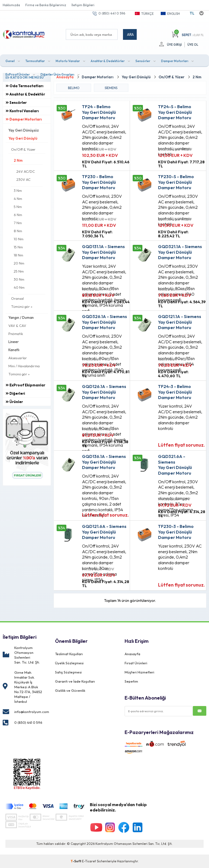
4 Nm (18, 199)
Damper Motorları (175, 61)
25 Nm (19, 271)
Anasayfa (132, 654)
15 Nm (18, 247)
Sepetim (131, 681)
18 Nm (18, 255)
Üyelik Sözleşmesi (69, 663)
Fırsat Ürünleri (136, 663)
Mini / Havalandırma (24, 366)
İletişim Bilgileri (83, 5)
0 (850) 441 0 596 (112, 13)
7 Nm (18, 223)
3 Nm (18, 190)
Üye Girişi (174, 45)
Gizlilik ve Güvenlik (70, 690)
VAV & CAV (17, 326)
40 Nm (19, 287)
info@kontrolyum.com (32, 712)
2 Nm (18, 160)
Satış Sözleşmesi (68, 672)
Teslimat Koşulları (69, 654)
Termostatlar (35, 61)
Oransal (17, 298)
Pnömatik (16, 334)
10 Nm (19, 239)
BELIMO (74, 88)
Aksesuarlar (18, 358)
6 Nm (18, 215)
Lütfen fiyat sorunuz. (181, 445)
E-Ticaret (89, 861)
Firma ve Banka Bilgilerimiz (46, 5)
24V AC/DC (26, 171)
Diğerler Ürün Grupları (57, 74)
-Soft (76, 861)
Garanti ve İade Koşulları (75, 681)
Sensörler (143, 61)
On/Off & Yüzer (23, 149)
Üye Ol (193, 45)
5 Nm (18, 207)
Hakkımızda (11, 5)
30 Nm (19, 279)
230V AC (23, 179)
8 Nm (18, 231)
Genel (10, 61)
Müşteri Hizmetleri (139, 672)
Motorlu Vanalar (68, 61)
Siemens (111, 88)
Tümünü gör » (22, 306)
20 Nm (19, 263)
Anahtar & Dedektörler (108, 61)
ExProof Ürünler (18, 74)
